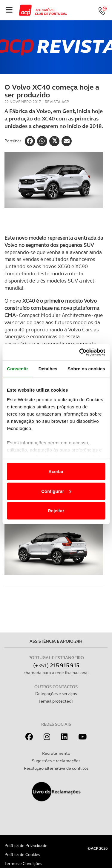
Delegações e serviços (56, 694)
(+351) (56, 665)
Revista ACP (57, 102)
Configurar (56, 491)
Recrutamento (56, 753)
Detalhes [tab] (48, 369)
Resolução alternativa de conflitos (56, 768)
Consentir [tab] (17, 369)
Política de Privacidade (26, 846)
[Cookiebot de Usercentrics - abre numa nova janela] (80, 352)
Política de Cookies (22, 855)
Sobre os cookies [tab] (86, 369)
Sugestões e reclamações (56, 761)
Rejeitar (56, 511)
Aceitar (56, 471)
